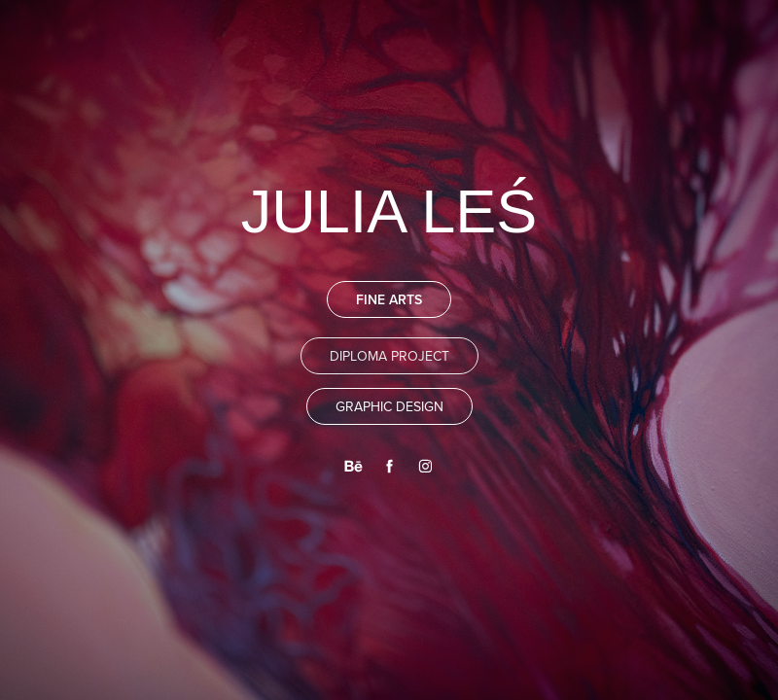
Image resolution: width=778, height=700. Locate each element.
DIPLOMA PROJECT (389, 356)
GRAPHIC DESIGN (389, 406)
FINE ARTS (389, 299)
